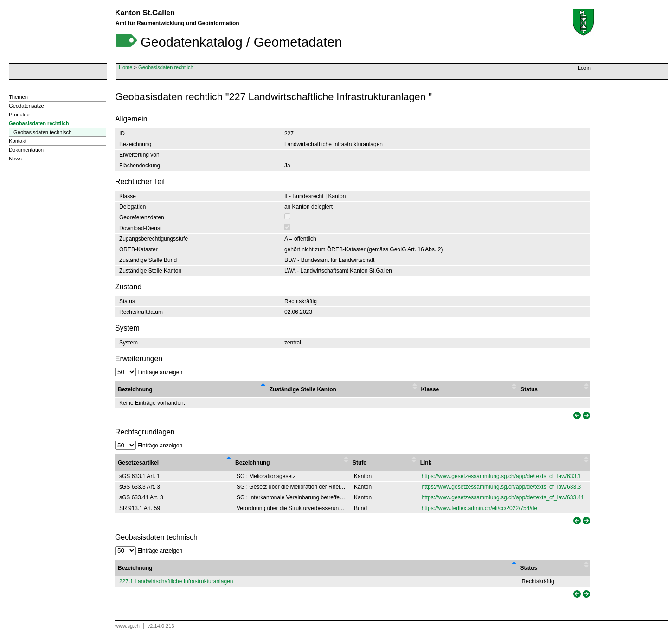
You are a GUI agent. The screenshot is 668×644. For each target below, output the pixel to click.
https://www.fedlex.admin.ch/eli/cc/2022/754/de (479, 508)
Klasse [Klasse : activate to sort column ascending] (430, 389)
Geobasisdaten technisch (42, 132)
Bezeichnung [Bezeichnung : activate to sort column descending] (135, 389)
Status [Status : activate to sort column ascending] (529, 389)
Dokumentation (26, 150)
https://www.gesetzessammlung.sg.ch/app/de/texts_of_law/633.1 (501, 476)
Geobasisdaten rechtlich (166, 67)
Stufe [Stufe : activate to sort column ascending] (360, 463)
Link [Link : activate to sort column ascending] (426, 463)
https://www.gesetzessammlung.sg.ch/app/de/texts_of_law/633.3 (501, 487)
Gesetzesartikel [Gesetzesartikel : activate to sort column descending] (138, 463)
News (15, 159)
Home (125, 67)
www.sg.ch (127, 626)
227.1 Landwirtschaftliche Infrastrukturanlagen (176, 581)
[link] (576, 416)
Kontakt (18, 141)
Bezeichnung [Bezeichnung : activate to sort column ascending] (253, 463)
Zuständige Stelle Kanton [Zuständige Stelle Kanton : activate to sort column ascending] (303, 389)
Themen (18, 97)
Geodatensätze (26, 106)
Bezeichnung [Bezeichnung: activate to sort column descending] (135, 568)
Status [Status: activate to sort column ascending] (529, 568)
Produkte (19, 115)
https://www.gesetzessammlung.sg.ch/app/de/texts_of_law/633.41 (503, 497)
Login (584, 68)
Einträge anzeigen (149, 372)
